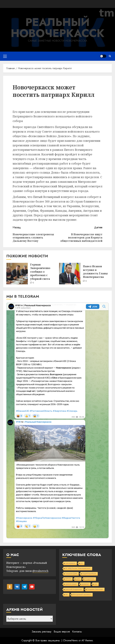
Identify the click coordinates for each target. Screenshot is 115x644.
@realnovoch (40, 571)
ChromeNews (70, 640)
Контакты (77, 632)
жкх (67, 595)
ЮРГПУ (68, 579)
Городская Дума (71, 574)
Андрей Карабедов (89, 574)
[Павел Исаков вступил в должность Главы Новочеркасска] (70, 274)
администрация (71, 584)
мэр (96, 584)
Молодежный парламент (82, 595)
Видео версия (62, 632)
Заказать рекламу (41, 632)
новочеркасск (70, 563)
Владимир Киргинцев (95, 589)
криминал (85, 584)
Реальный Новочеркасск (58, 28)
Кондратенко (90, 579)
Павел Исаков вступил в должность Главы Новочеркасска (95, 272)
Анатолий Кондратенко (74, 589)
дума (78, 579)
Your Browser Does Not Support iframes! (57, 420)
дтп (82, 563)
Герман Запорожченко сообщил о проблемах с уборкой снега (40, 272)
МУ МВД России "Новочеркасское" (78, 568)
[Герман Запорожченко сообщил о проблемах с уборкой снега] (17, 274)
